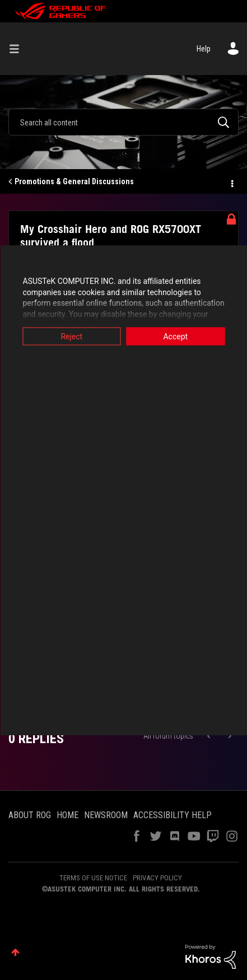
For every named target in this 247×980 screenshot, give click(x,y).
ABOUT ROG (30, 815)
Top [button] (15, 952)
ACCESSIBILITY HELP (173, 815)
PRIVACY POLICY (157, 878)
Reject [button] (71, 337)
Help (204, 49)
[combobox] (123, 122)
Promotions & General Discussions (74, 181)
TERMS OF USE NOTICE (93, 878)
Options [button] (231, 182)
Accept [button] (175, 337)
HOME (67, 815)
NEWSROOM (106, 815)
